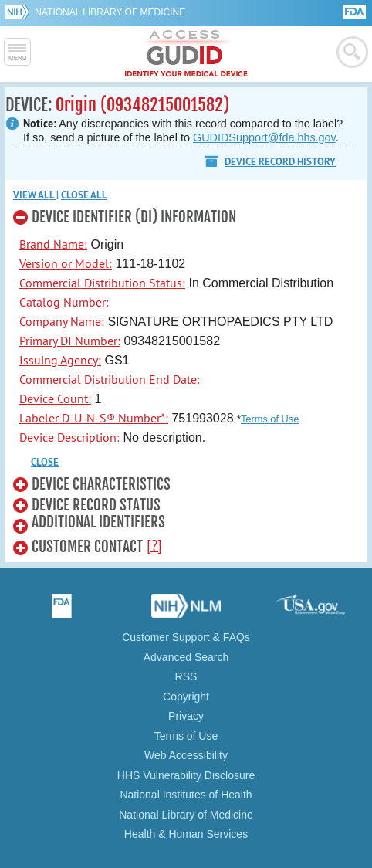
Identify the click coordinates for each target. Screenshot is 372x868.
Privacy (186, 716)
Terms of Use (270, 419)
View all (35, 195)
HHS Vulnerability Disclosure (186, 775)
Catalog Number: (64, 302)
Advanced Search (186, 657)
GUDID (186, 54)
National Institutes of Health (186, 795)
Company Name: (62, 321)
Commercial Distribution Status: (102, 283)
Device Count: (55, 398)
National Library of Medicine (110, 12)
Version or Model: (66, 263)
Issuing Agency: (60, 360)
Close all (84, 195)
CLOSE (45, 462)
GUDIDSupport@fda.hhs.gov (264, 137)
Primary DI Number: (70, 341)
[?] (154, 545)
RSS (186, 676)
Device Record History (280, 162)
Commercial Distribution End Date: (110, 379)
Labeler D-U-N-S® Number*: (94, 418)
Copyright (186, 697)
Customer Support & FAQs (186, 637)
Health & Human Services (186, 834)
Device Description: (69, 437)
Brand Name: (53, 244)
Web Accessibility (186, 755)
